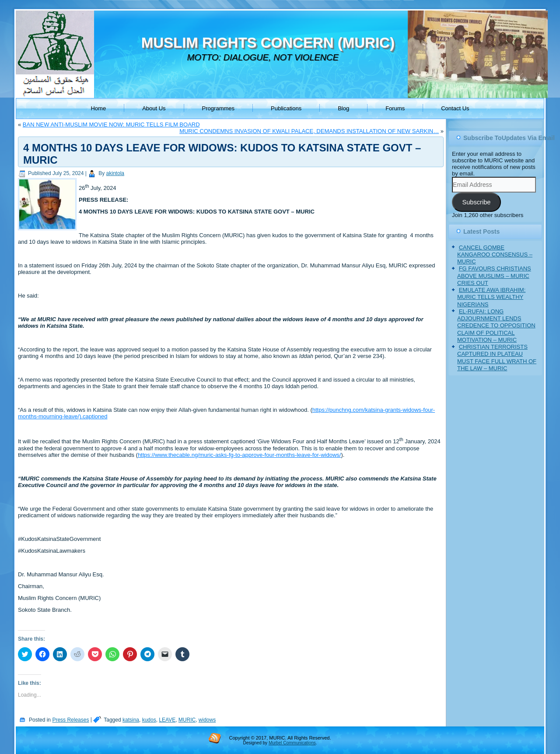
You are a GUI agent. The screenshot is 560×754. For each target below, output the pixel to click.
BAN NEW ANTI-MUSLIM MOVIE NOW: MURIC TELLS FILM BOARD (111, 124)
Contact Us (455, 108)
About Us (154, 108)
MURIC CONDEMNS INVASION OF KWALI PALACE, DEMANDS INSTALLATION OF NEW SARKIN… (309, 131)
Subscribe (476, 202)
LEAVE (167, 720)
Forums (395, 108)
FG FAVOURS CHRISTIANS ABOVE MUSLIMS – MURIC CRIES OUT (494, 276)
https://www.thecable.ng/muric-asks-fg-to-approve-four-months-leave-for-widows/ (240, 455)
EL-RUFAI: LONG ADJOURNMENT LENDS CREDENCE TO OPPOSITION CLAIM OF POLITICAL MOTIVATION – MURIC (496, 326)
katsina (131, 720)
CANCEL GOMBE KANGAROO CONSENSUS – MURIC (495, 255)
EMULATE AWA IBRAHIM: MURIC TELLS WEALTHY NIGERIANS (491, 297)
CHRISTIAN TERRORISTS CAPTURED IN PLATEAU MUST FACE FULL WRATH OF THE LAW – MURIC (497, 358)
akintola (115, 173)
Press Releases (70, 720)
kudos (149, 720)
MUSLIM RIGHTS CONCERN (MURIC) (268, 43)
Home (98, 108)
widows (207, 720)
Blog (343, 108)
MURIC (187, 720)
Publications (286, 108)
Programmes (218, 108)
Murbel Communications (292, 743)
